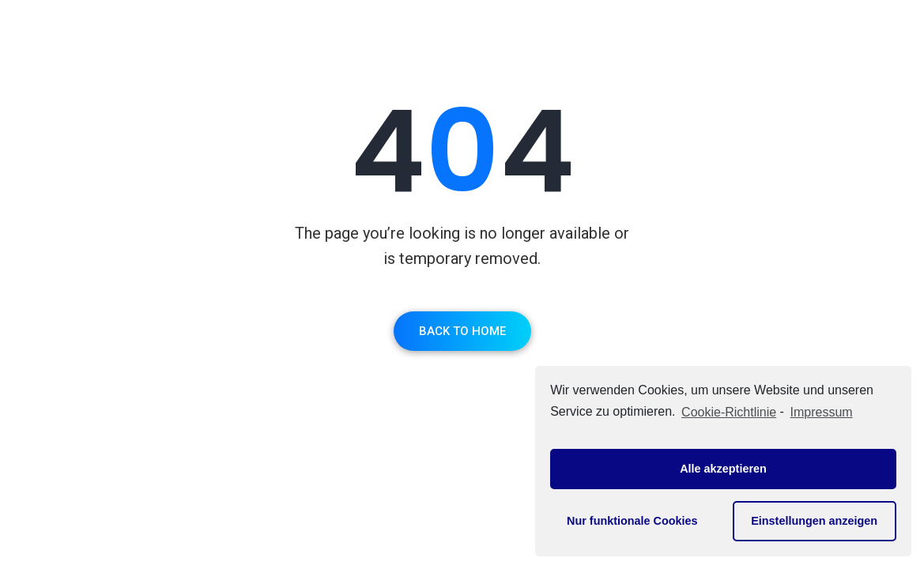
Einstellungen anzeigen (814, 521)
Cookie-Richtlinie (729, 412)
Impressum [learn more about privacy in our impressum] (822, 412)
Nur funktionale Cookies (632, 521)
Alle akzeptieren (723, 469)
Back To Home (462, 331)
